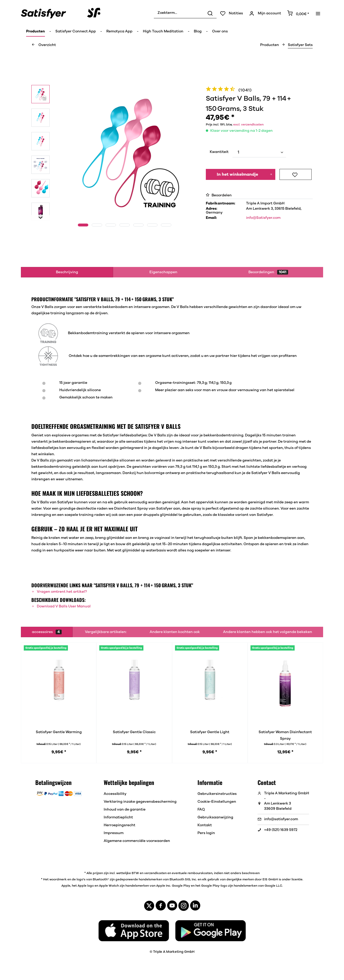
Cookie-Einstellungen (217, 802)
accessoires (47, 632)
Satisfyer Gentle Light (210, 732)
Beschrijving (67, 272)
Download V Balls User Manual (61, 606)
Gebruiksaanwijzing (215, 817)
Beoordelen (219, 195)
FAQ (201, 810)
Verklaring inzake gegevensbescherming (140, 802)
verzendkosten (155, 873)
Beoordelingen (268, 272)
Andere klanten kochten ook (175, 632)
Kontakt (205, 825)
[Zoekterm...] (185, 13)
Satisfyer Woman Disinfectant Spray (285, 735)
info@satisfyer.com (281, 819)
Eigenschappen (163, 272)
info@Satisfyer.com (263, 218)
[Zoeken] (210, 13)
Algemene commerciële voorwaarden (137, 841)
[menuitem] (185, 13)
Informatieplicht (118, 817)
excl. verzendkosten (248, 124)
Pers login (206, 833)
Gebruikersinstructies (217, 794)
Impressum (114, 833)
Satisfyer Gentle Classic (134, 732)
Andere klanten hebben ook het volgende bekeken (268, 632)
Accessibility (115, 794)
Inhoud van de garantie (125, 810)
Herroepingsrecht (119, 825)
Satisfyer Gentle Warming (59, 732)
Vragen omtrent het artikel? (59, 592)
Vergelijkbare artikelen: (106, 632)
